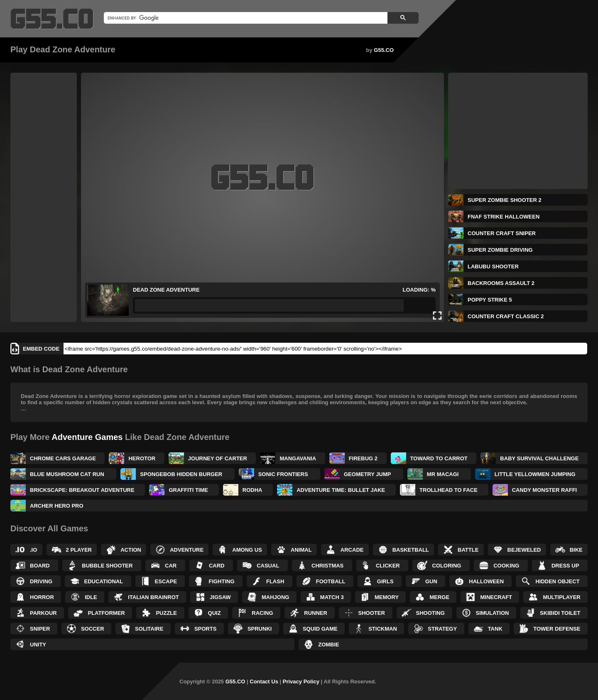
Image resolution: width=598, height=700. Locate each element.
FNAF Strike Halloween (504, 217)
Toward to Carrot (439, 458)
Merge (439, 597)
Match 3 (332, 597)
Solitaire (149, 629)
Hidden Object (557, 581)
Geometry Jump (367, 474)
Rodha (252, 490)
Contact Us (264, 682)
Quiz (214, 613)
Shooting (430, 613)
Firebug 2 (363, 458)
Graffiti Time (188, 490)
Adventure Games (87, 437)
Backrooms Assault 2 (501, 283)
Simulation (493, 613)
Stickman (383, 629)
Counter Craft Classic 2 (506, 316)
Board (40, 566)
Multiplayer (561, 597)
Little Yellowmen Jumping (535, 474)
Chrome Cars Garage (63, 458)
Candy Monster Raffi (544, 490)
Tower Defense (557, 629)
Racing (262, 613)
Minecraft (496, 597)
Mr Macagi (443, 474)
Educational (104, 581)
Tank (495, 629)
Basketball (411, 550)
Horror (42, 597)
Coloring (446, 566)
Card (217, 566)
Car (171, 566)
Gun (431, 581)
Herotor (142, 458)
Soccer (93, 629)
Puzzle (166, 613)
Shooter (372, 613)
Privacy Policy (301, 682)
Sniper (40, 629)
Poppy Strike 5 (490, 300)
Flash (275, 581)
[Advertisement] (44, 197)
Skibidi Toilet (560, 613)
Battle (468, 550)
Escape (166, 581)
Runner (316, 613)
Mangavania (298, 458)
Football (331, 581)
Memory (387, 597)
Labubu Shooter (493, 266)
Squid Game (320, 629)
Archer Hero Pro (57, 506)
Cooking (506, 566)
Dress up (565, 566)
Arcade (352, 550)
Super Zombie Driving (500, 250)
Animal (301, 550)
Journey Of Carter (218, 458)
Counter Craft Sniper (502, 233)
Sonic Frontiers (283, 474)
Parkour (43, 613)
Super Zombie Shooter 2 (505, 200)
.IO (33, 550)
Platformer (106, 613)
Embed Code (41, 349)
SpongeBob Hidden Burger (181, 474)
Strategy (442, 629)
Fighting (221, 581)
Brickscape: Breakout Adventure (82, 490)
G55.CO (384, 50)
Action (131, 550)
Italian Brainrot (153, 597)
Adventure (187, 550)
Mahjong (275, 597)
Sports (205, 629)
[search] (245, 18)
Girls (385, 581)
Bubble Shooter (107, 566)
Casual (268, 566)
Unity (38, 645)
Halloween (486, 581)
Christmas (327, 566)
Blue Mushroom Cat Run (67, 474)
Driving (41, 581)
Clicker (388, 566)
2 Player (79, 550)
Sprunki (260, 629)
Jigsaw (220, 597)
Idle (91, 597)
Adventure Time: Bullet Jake (341, 490)
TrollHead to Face (448, 490)
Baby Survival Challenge (539, 458)
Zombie (329, 645)
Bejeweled (524, 550)
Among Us (247, 550)
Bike (576, 550)
